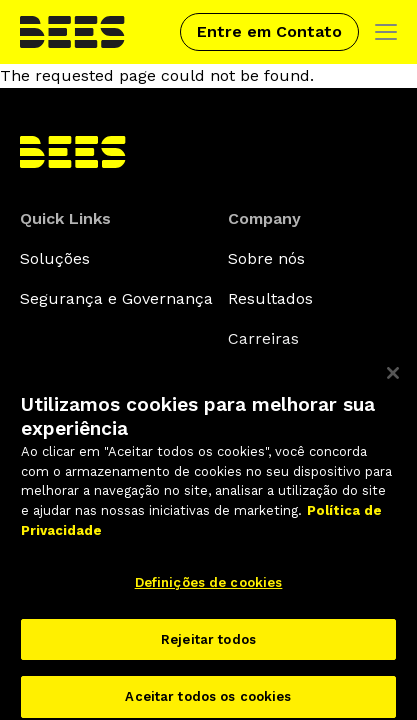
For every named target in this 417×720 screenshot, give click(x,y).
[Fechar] (393, 380)
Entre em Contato (269, 31)
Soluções (55, 258)
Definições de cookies (209, 589)
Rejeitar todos (208, 646)
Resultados (270, 298)
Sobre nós (266, 258)
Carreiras (263, 338)
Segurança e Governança (116, 298)
